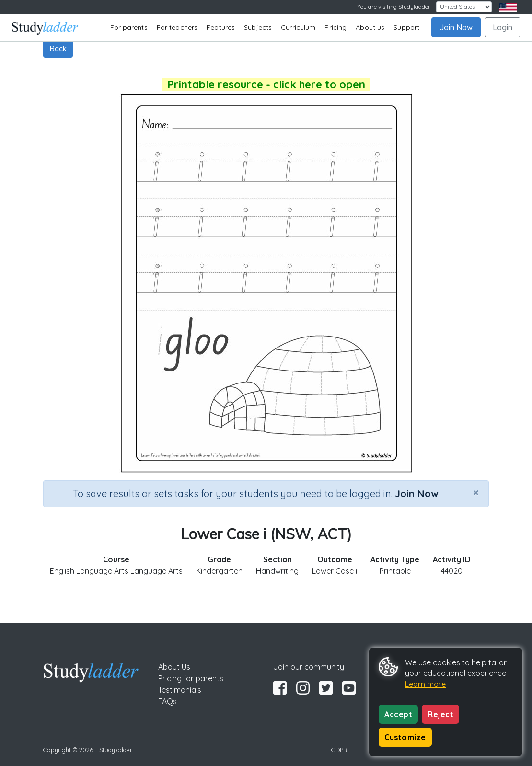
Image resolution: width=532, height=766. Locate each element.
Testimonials (180, 690)
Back (58, 48)
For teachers (177, 27)
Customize (405, 737)
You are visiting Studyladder (394, 6)
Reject (440, 714)
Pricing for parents (191, 678)
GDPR (339, 750)
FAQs (168, 701)
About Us (174, 667)
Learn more (425, 684)
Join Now (456, 27)
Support (406, 27)
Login (503, 27)
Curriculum (298, 27)
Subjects (258, 27)
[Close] (476, 492)
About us (370, 27)
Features (221, 27)
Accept (398, 714)
